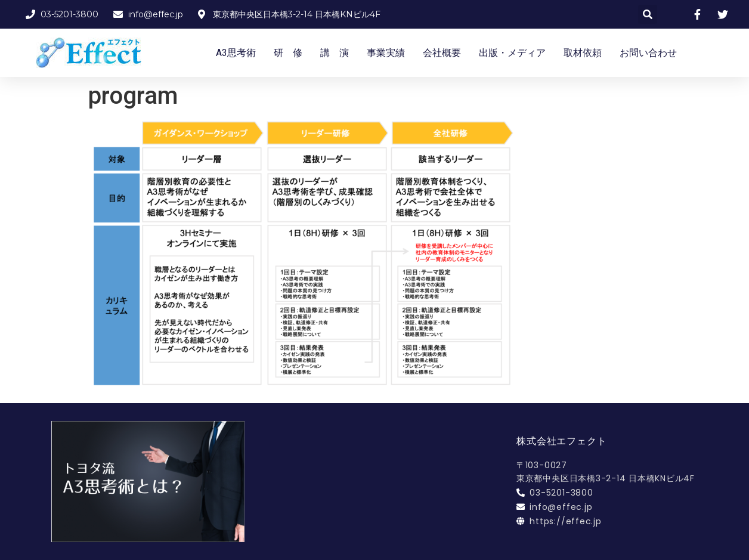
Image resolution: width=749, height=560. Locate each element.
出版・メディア (512, 53)
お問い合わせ (648, 53)
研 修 (288, 53)
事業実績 (386, 53)
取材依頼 (583, 53)
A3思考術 (236, 53)
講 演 (335, 53)
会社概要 (442, 53)
